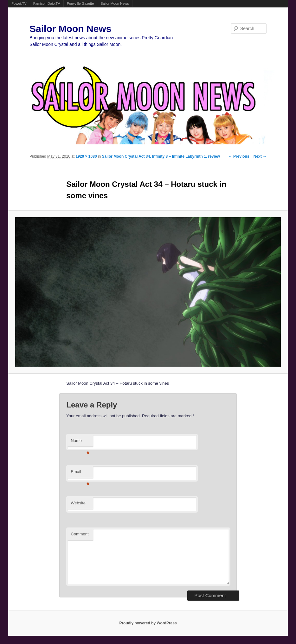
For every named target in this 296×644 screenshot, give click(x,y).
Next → (260, 156)
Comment (80, 534)
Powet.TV (19, 3)
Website (78, 503)
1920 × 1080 (86, 156)
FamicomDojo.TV (47, 3)
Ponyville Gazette (80, 3)
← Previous (239, 156)
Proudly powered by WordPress (148, 623)
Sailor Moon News (115, 3)
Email (80, 474)
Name (80, 442)
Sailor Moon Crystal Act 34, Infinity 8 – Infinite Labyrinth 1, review (161, 156)
